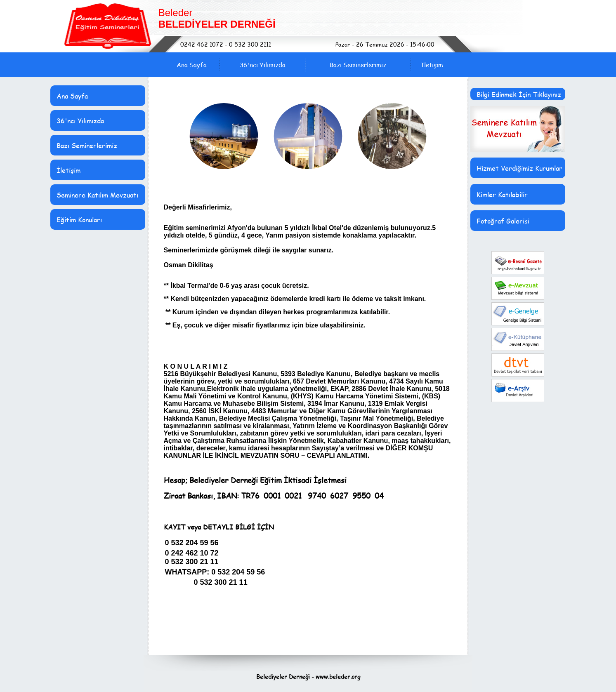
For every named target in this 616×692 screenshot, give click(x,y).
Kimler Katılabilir (502, 194)
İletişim (432, 65)
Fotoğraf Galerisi (503, 221)
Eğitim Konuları (79, 220)
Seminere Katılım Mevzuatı (97, 195)
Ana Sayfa (192, 65)
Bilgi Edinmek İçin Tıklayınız (519, 94)
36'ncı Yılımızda (263, 65)
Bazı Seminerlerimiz (358, 65)
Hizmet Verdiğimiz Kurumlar (519, 168)
